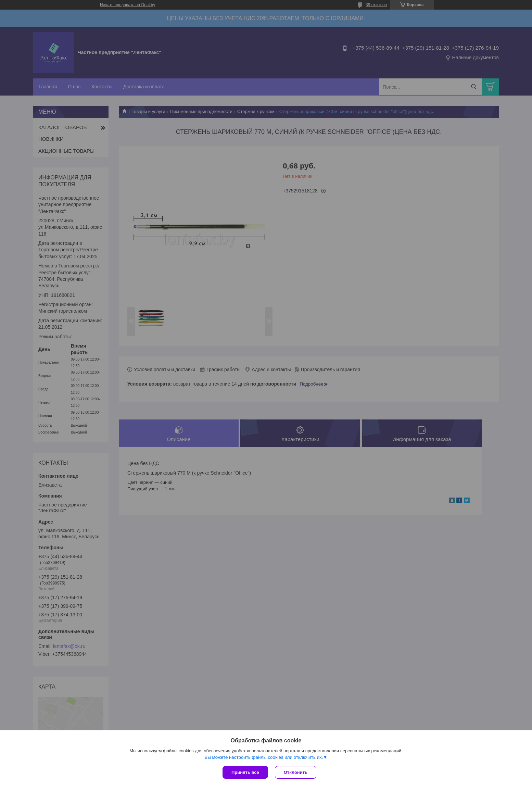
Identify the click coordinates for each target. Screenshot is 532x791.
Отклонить (296, 772)
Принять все (245, 772)
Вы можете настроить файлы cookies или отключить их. (264, 757)
